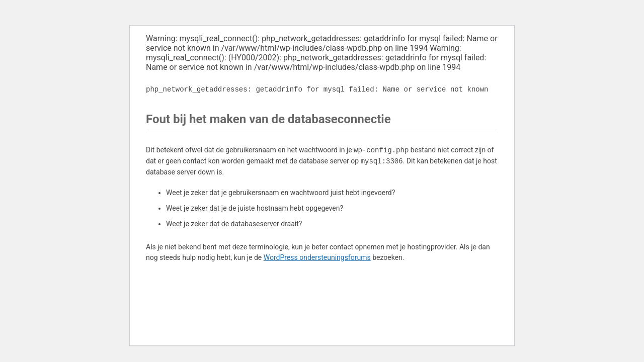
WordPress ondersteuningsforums (317, 257)
